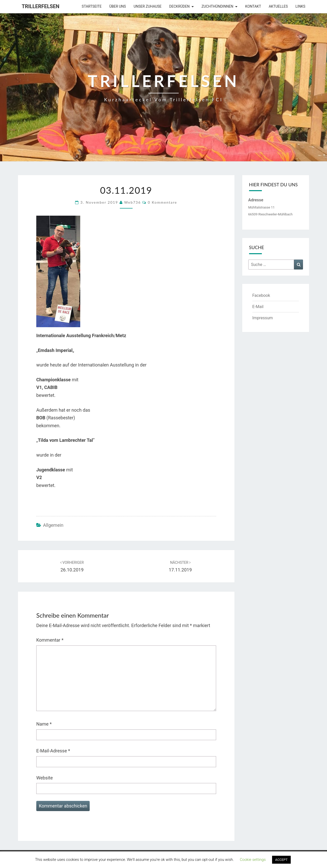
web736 (132, 202)
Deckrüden (179, 6)
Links (300, 6)
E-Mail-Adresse (53, 751)
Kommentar (50, 640)
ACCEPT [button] (281, 860)
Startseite (92, 6)
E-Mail (258, 307)
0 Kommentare (163, 202)
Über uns (118, 6)
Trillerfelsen (40, 6)
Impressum (263, 318)
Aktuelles (278, 6)
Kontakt (253, 6)
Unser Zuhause (148, 6)
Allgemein (53, 525)
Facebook (261, 295)
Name (44, 724)
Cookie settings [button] (253, 860)
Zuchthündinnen (218, 6)
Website (44, 778)
